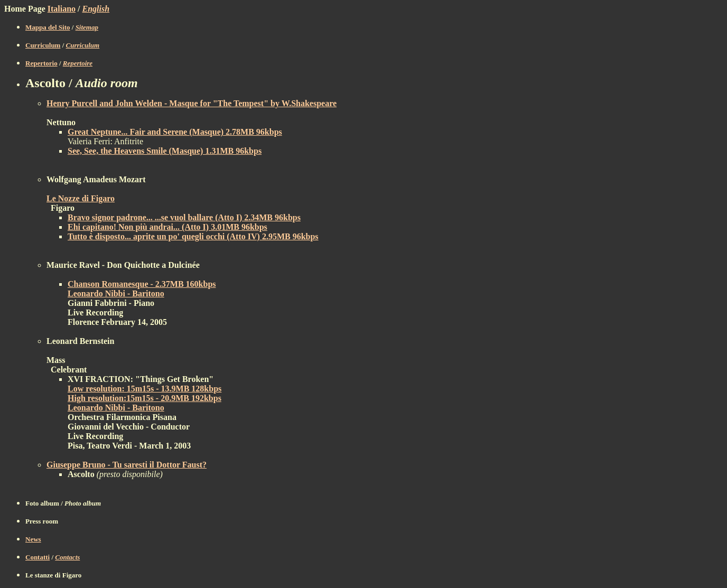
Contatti (38, 557)
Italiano (62, 9)
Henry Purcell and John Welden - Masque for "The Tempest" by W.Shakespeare (192, 103)
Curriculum (43, 45)
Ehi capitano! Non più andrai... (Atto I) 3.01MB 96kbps (167, 227)
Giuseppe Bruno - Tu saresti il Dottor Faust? (127, 465)
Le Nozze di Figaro (81, 198)
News (33, 539)
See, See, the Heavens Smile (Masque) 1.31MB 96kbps (165, 151)
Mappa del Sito (48, 27)
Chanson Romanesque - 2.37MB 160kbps (142, 284)
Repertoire (78, 63)
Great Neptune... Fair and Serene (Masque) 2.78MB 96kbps (175, 132)
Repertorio (41, 63)
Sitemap (87, 27)
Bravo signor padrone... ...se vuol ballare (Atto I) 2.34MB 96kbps (184, 217)
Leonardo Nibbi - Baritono (116, 293)
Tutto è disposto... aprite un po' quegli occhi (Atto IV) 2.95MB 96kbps (193, 236)
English (96, 9)
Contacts (67, 557)
